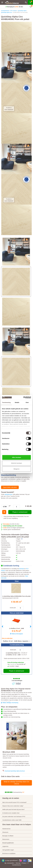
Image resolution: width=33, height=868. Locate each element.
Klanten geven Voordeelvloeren (12, 530)
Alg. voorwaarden (9, 863)
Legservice (5, 846)
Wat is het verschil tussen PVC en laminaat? (14, 802)
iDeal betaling (13, 526)
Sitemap (18, 863)
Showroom (5, 832)
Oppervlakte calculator (10, 487)
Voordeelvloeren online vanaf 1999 (12, 820)
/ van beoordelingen (17, 681)
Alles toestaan (17, 457)
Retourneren (6, 839)
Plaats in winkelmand (20, 512)
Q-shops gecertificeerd (11, 860)
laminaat (22, 569)
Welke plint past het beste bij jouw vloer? (14, 809)
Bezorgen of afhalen (8, 836)
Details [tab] (17, 402)
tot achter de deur (11, 524)
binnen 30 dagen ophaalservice (14, 528)
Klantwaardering (17, 792)
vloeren (19, 865)
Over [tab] (27, 402)
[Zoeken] (26, 2)
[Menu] (2, 2)
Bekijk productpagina (17, 634)
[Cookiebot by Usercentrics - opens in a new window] (23, 398)
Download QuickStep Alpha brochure (15, 771)
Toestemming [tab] (6, 402)
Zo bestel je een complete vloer (11, 813)
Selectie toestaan (16, 463)
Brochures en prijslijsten (9, 853)
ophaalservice (8, 494)
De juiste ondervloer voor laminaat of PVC (14, 817)
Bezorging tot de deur (15, 7)
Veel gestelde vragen (8, 850)
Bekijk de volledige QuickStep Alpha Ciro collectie (16, 783)
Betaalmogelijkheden (8, 843)
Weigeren (16, 469)
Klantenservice (6, 829)
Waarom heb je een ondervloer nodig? (13, 806)
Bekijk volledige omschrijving (10, 703)
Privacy (24, 863)
